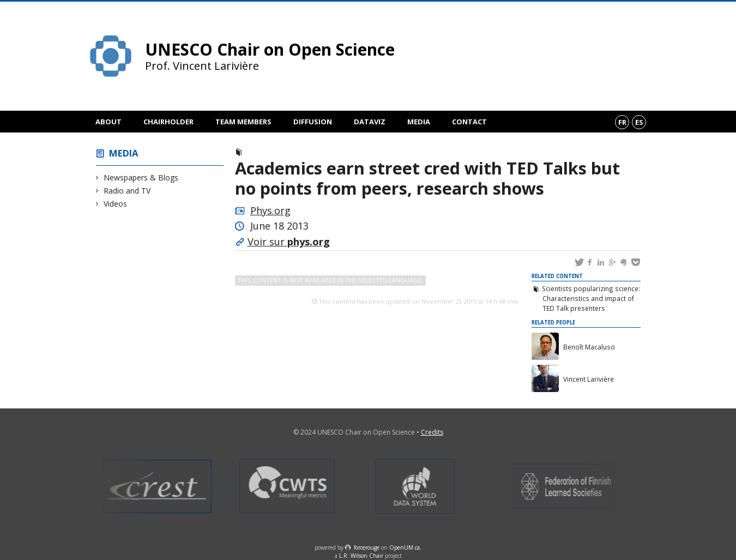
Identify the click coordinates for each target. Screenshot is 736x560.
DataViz (370, 122)
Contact (469, 122)
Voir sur (289, 242)
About (108, 122)
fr (622, 122)
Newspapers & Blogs (141, 177)
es (639, 122)
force (367, 547)
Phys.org (270, 210)
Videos (116, 204)
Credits (432, 432)
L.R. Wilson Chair (361, 556)
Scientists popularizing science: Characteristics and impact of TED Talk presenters (591, 298)
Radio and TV (127, 191)
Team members (243, 122)
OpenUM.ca (405, 547)
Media (419, 122)
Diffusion (313, 122)
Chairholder (168, 122)
